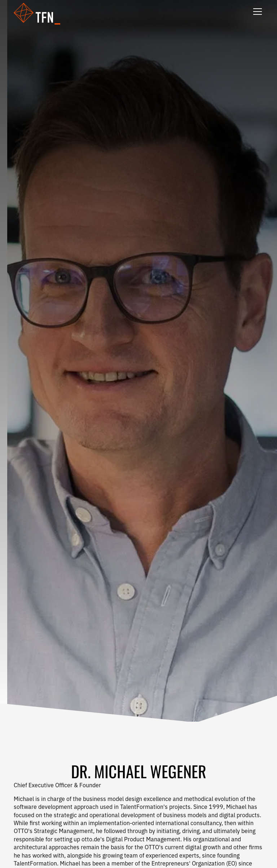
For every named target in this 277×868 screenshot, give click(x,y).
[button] (41, 14)
